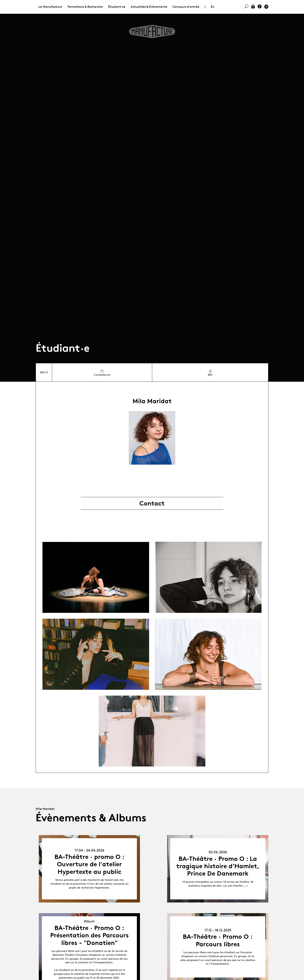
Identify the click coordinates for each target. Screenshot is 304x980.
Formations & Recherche (85, 7)
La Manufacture (50, 7)
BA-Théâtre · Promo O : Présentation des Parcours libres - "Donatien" (89, 935)
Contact (152, 503)
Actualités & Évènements (149, 7)
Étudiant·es (117, 7)
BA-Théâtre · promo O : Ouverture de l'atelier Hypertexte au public (89, 864)
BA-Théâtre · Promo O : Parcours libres (218, 940)
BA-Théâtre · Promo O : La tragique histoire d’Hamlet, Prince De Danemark (218, 866)
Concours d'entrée (186, 7)
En (213, 7)
